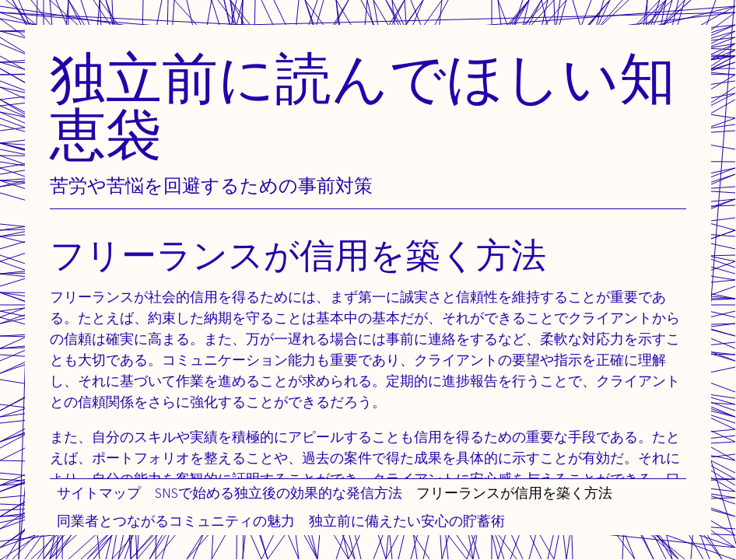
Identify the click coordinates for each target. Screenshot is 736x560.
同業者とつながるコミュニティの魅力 (176, 521)
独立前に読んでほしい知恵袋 (363, 105)
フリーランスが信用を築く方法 (514, 493)
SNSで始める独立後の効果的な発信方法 (279, 493)
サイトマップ (99, 493)
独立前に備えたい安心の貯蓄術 (407, 521)
